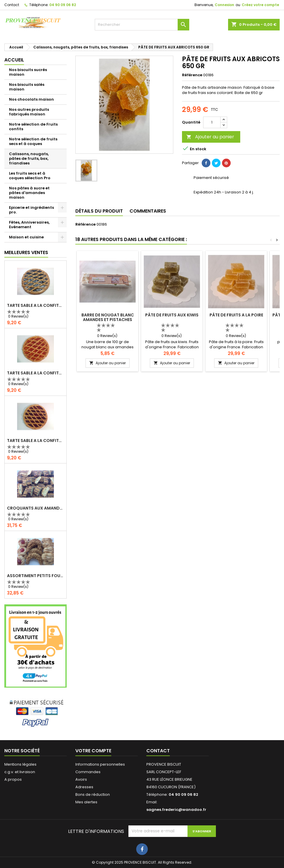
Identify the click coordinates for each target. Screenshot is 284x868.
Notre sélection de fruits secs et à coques (33, 141)
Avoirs (81, 779)
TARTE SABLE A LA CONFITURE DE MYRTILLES (35, 305)
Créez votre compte (260, 5)
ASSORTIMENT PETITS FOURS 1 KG (35, 576)
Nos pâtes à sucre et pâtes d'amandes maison (29, 193)
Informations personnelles (100, 764)
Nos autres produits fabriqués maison (29, 112)
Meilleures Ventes (26, 252)
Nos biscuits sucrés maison (28, 72)
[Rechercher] (142, 25)
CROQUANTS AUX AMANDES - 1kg (35, 508)
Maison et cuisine (26, 237)
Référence (192, 75)
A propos (13, 779)
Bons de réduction (93, 794)
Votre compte (93, 751)
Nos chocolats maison (31, 99)
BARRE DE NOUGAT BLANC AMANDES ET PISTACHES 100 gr (108, 320)
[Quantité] (212, 122)
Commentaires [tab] (148, 211)
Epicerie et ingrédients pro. (31, 210)
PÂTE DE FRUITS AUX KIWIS (172, 315)
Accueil (14, 60)
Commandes (88, 772)
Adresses (84, 787)
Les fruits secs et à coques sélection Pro (30, 176)
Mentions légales (20, 764)
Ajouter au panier (210, 137)
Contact (12, 5)
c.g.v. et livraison (20, 772)
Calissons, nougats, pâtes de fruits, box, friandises (29, 158)
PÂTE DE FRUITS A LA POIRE (236, 315)
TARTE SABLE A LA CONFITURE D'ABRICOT (35, 373)
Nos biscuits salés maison (27, 87)
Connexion (224, 5)
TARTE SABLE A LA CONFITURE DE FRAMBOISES (35, 441)
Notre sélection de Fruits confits (33, 127)
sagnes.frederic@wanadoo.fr (176, 810)
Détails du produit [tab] (99, 211)
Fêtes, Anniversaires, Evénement (29, 225)
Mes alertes (86, 802)
